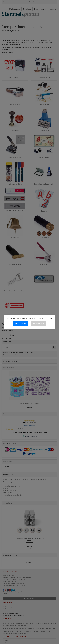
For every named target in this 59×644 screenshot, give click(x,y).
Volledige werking (21, 324)
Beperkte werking (38, 324)
